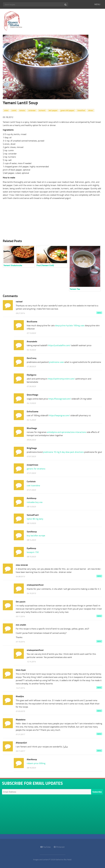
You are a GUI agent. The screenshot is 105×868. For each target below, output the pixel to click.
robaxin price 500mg (36, 763)
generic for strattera (36, 469)
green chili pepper (67, 110)
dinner (91, 110)
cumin (14, 110)
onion (6, 110)
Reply (99, 313)
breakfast (81, 110)
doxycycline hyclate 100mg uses (70, 325)
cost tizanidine (33, 485)
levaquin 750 (33, 552)
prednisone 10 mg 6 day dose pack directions (63, 452)
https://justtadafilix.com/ (59, 345)
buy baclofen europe (36, 535)
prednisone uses (56, 362)
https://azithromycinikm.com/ (61, 379)
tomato (22, 110)
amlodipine (67, 432)
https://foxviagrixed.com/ (60, 399)
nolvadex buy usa (35, 502)
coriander (32, 110)
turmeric (42, 110)
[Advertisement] (52, 220)
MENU (97, 4)
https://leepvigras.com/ (59, 415)
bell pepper (53, 110)
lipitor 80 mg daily (35, 519)
